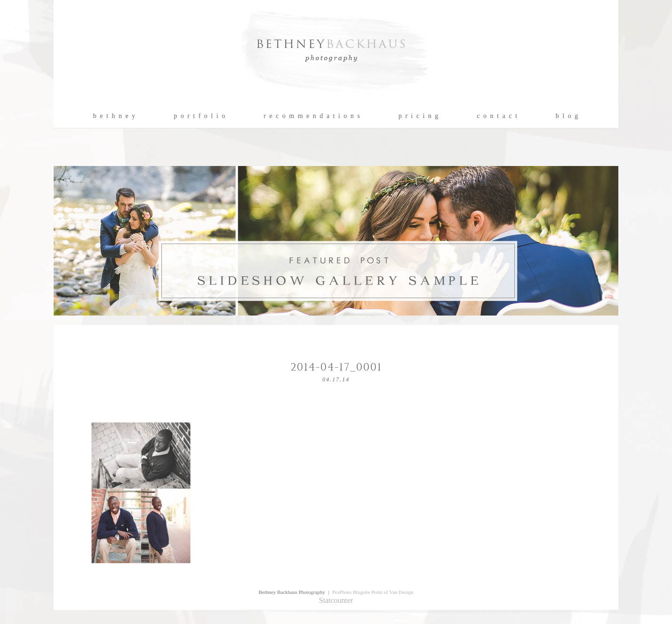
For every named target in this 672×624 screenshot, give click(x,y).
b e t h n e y (115, 116)
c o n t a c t (497, 116)
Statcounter (336, 600)
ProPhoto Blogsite (351, 592)
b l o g (567, 116)
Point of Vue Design (392, 592)
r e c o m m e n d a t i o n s (312, 116)
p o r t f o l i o (200, 116)
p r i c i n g (419, 116)
